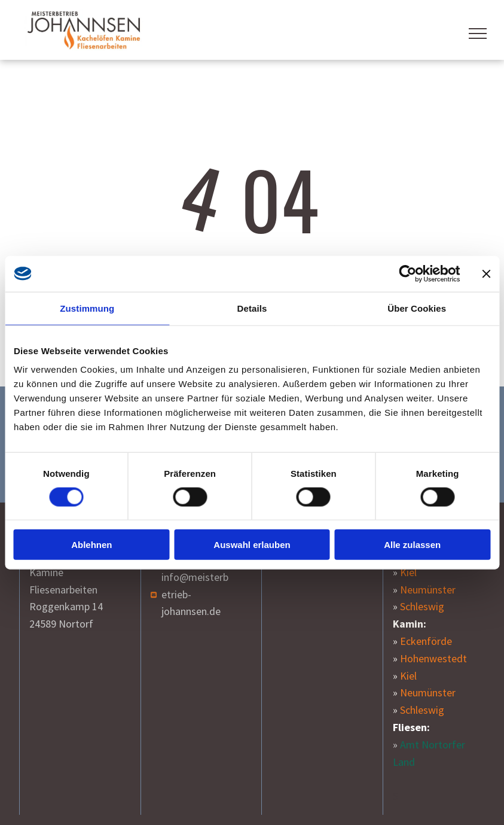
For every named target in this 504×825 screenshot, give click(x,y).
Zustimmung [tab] (87, 308)
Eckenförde (426, 641)
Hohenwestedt (433, 658)
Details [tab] (252, 308)
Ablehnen (91, 545)
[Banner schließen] (486, 273)
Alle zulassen (412, 545)
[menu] (478, 34)
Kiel (408, 572)
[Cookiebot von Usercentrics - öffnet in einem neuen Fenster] (407, 273)
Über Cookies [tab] (417, 308)
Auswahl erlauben (252, 545)
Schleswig (422, 606)
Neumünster (428, 590)
